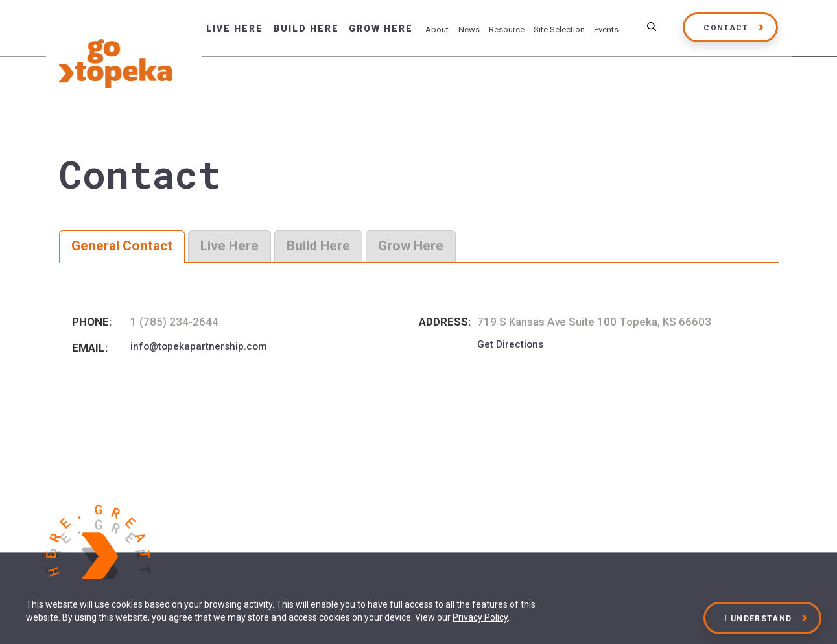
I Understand (759, 619)
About (437, 30)
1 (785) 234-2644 (174, 322)
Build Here (306, 29)
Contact (726, 28)
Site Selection (559, 30)
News (469, 30)
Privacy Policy (480, 617)
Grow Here (381, 29)
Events (606, 30)
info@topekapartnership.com (199, 346)
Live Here (235, 29)
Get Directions (510, 344)
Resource (507, 30)
